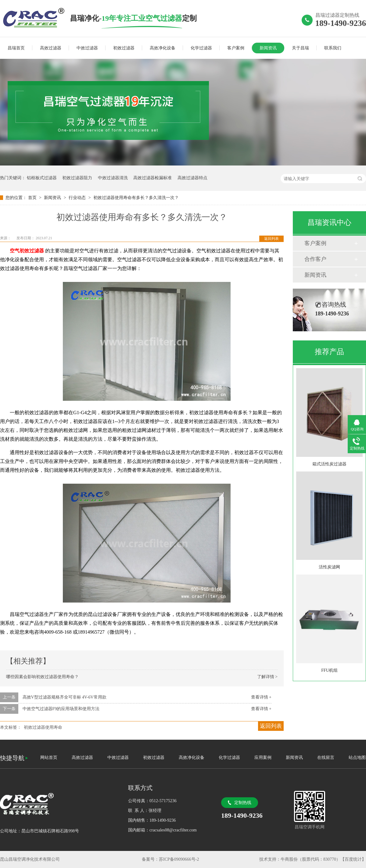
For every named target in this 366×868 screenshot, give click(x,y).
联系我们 (333, 48)
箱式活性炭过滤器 (329, 464)
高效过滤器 (51, 48)
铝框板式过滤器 (42, 178)
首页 (33, 198)
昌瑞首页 (16, 48)
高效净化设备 (163, 48)
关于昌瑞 (300, 48)
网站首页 (49, 758)
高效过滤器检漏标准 (152, 178)
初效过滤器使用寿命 (43, 727)
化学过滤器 (201, 48)
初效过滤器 (124, 48)
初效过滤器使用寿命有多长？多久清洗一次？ (136, 198)
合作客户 (315, 259)
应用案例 (263, 758)
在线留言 (326, 758)
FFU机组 (329, 670)
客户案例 (236, 48)
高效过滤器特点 (192, 178)
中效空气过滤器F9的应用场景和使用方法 (61, 709)
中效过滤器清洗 (113, 178)
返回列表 (271, 239)
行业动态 (78, 198)
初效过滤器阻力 (77, 178)
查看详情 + (261, 697)
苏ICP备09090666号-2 (179, 859)
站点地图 (357, 758)
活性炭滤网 (329, 567)
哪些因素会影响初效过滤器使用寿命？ (42, 677)
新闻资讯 (268, 48)
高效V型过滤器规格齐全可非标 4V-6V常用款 (65, 697)
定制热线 (243, 803)
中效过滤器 (87, 48)
